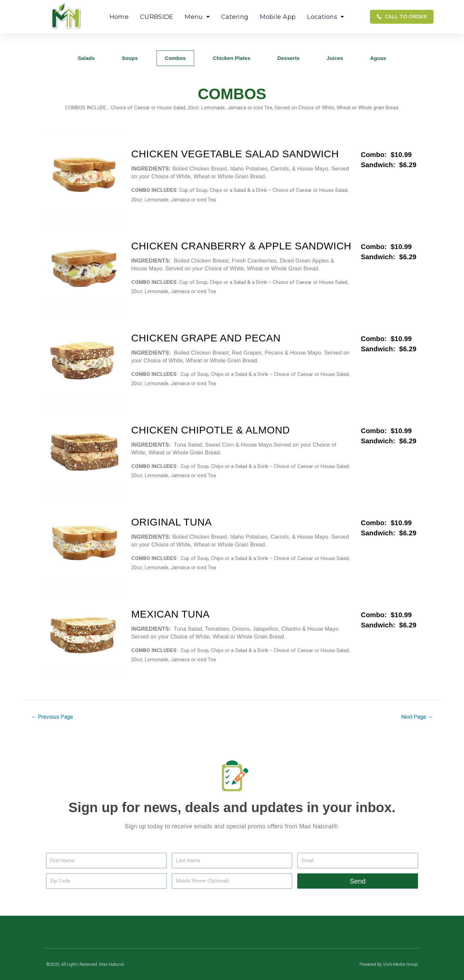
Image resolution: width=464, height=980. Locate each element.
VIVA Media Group (400, 964)
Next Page (417, 717)
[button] (402, 17)
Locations (326, 17)
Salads (86, 58)
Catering (235, 17)
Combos (176, 58)
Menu (197, 17)
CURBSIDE (157, 17)
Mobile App (278, 17)
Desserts (288, 58)
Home (119, 17)
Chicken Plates (231, 58)
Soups (130, 58)
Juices (335, 58)
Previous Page (52, 717)
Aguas (378, 58)
